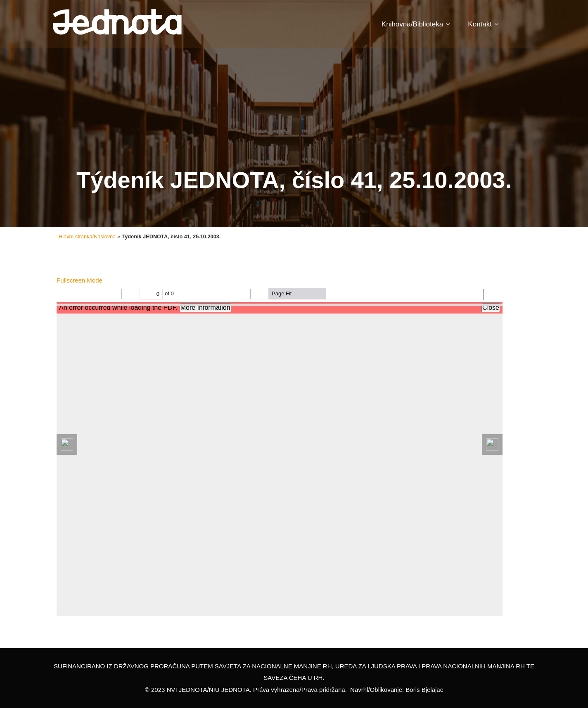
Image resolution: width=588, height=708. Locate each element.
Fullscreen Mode (79, 280)
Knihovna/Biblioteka (416, 24)
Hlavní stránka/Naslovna (87, 236)
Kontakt (483, 24)
